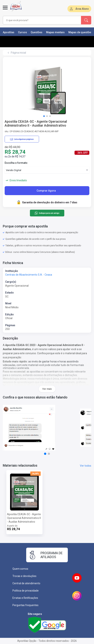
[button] (44, 116)
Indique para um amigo (47, 213)
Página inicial (18, 53)
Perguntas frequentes (25, 605)
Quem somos (20, 569)
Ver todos (86, 466)
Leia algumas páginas (22, 139)
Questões (37, 32)
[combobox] (40, 20)
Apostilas (9, 32)
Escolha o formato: (16, 163)
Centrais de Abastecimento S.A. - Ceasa (29, 275)
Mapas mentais (55, 32)
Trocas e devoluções (24, 576)
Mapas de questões (80, 32)
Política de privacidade (26, 591)
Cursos (22, 32)
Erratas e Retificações (25, 598)
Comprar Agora (46, 191)
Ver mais (47, 389)
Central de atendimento (26, 583)
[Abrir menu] (5, 10)
